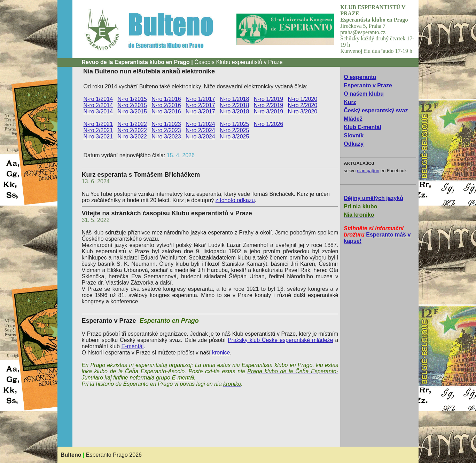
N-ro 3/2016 (166, 111)
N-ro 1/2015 (132, 99)
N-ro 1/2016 (166, 99)
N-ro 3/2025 (235, 137)
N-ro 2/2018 (235, 105)
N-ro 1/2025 (235, 124)
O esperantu (360, 77)
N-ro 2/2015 (132, 105)
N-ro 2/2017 (200, 105)
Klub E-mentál (362, 127)
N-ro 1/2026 (269, 124)
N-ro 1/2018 (235, 99)
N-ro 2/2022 (132, 130)
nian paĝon (368, 171)
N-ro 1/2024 (200, 124)
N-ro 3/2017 (200, 111)
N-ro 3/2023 (166, 137)
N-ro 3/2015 (132, 111)
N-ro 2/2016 (166, 105)
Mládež (353, 119)
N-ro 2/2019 (269, 105)
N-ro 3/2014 (98, 111)
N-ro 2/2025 (235, 130)
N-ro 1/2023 (166, 124)
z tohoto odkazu (235, 200)
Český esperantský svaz (376, 110)
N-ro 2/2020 (303, 105)
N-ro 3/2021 (98, 137)
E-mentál (132, 346)
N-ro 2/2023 (166, 130)
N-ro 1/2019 (269, 99)
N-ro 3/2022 (132, 137)
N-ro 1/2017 (200, 99)
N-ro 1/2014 (98, 99)
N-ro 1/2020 (303, 99)
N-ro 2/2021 (98, 130)
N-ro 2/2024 (200, 130)
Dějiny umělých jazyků (373, 198)
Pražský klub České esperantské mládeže (280, 340)
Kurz (350, 102)
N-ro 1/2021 (98, 124)
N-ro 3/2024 (200, 137)
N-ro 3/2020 (303, 111)
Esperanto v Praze (368, 85)
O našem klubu (364, 94)
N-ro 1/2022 (132, 124)
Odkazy (354, 144)
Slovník (354, 135)
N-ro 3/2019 (269, 111)
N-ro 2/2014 (98, 105)
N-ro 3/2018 (235, 111)
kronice (221, 353)
